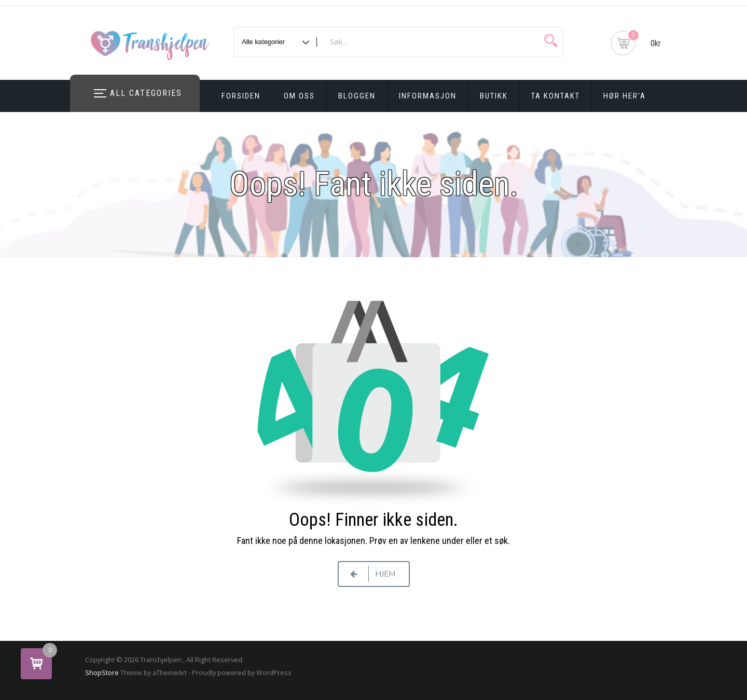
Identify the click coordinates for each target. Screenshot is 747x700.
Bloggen (357, 96)
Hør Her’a (625, 96)
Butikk (494, 96)
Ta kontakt (556, 96)
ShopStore (102, 673)
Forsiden (241, 96)
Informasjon (428, 96)
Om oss (299, 96)
